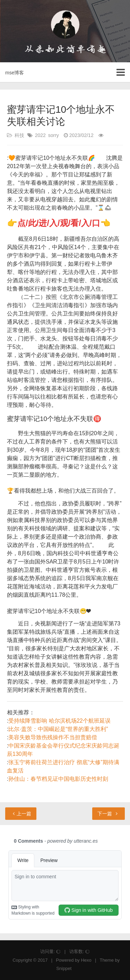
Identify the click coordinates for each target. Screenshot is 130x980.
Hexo (86, 960)
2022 (40, 135)
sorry (54, 135)
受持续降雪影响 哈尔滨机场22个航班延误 (59, 721)
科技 (19, 135)
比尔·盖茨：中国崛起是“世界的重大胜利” (58, 729)
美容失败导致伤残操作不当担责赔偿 (53, 737)
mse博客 (15, 73)
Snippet (64, 968)
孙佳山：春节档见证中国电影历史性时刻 (58, 779)
